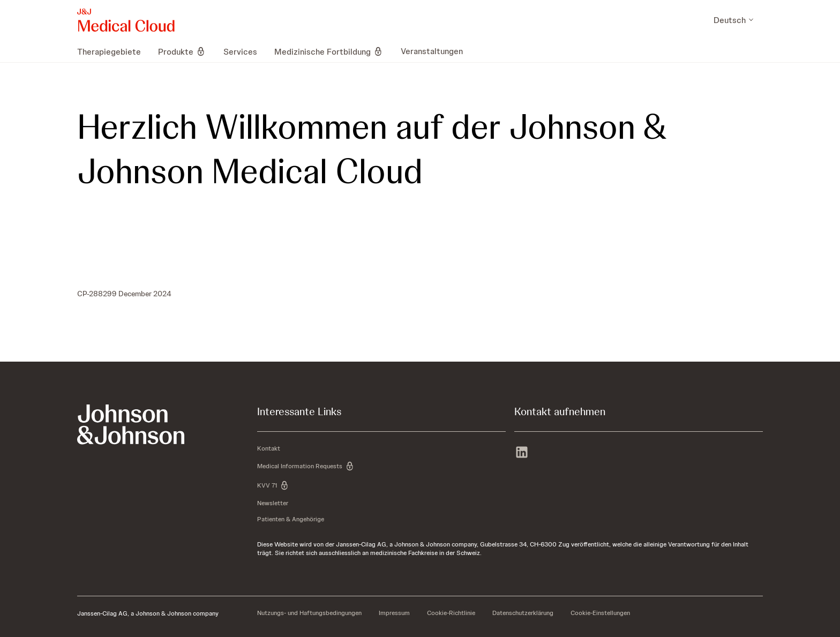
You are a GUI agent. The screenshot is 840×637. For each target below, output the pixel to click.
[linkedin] (522, 453)
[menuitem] (113, 51)
